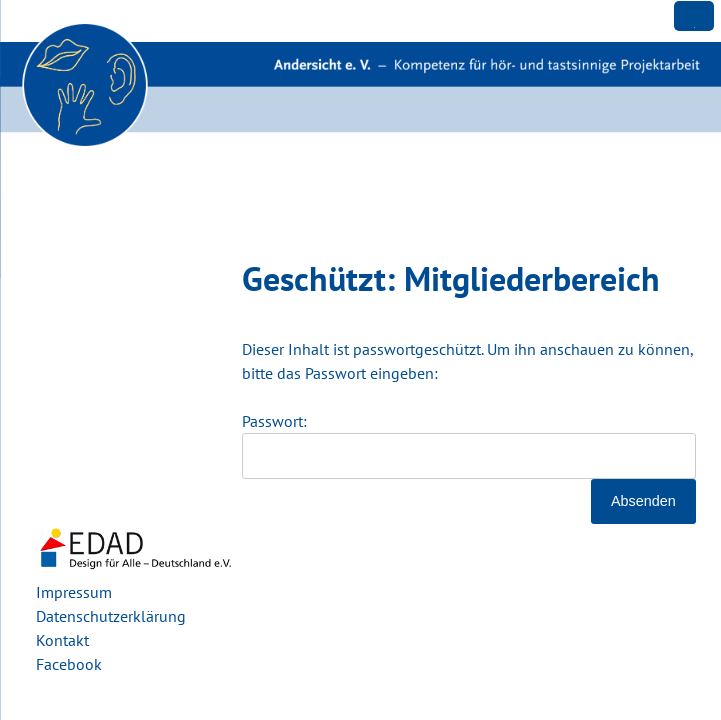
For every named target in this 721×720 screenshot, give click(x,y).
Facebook (69, 664)
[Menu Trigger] (694, 16)
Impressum (74, 592)
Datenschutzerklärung (111, 616)
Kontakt (62, 640)
